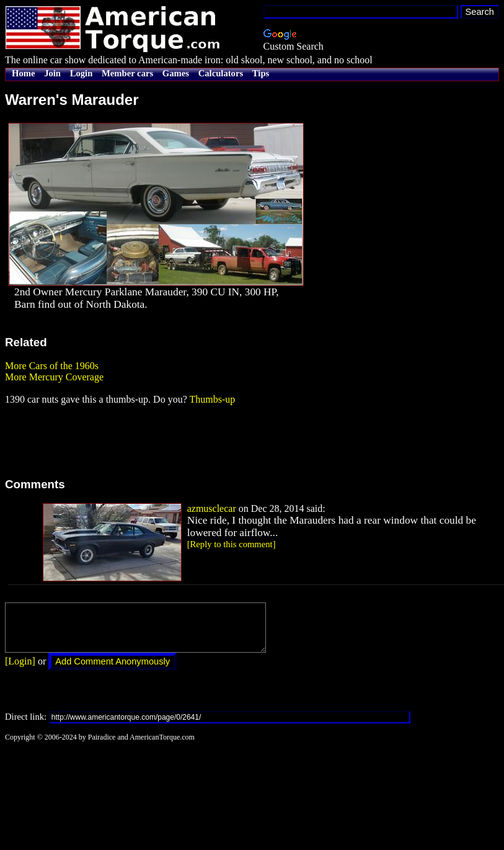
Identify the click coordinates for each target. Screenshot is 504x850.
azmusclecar (212, 508)
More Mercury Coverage (54, 377)
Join (52, 73)
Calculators (221, 73)
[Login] (20, 670)
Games (176, 73)
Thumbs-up (212, 399)
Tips (261, 73)
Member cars (127, 73)
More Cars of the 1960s (52, 366)
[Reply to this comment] (232, 544)
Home (23, 73)
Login (82, 73)
